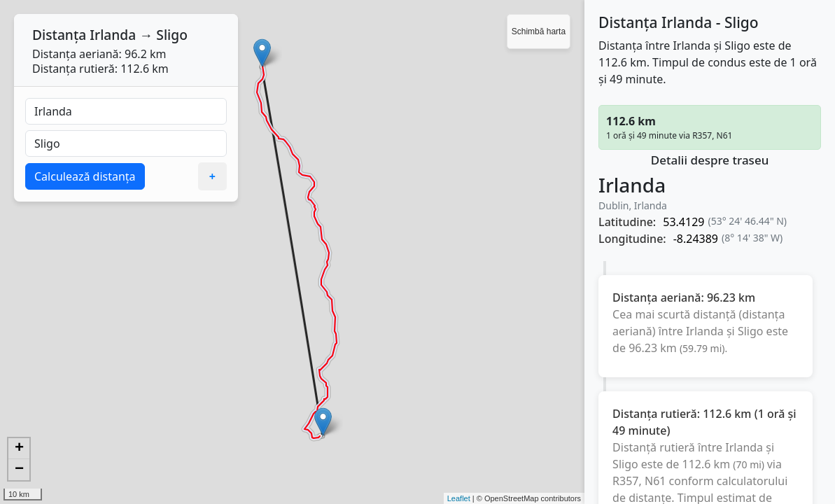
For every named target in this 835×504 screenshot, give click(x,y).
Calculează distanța (85, 176)
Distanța (59, 35)
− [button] (19, 470)
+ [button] (19, 449)
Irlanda (113, 35)
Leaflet (459, 498)
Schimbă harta (539, 31)
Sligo (172, 35)
